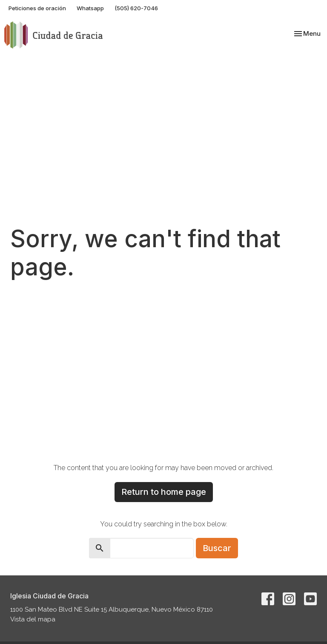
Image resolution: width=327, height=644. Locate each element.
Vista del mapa (33, 619)
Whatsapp (90, 8)
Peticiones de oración (37, 8)
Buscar (217, 548)
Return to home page (164, 492)
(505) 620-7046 (136, 8)
